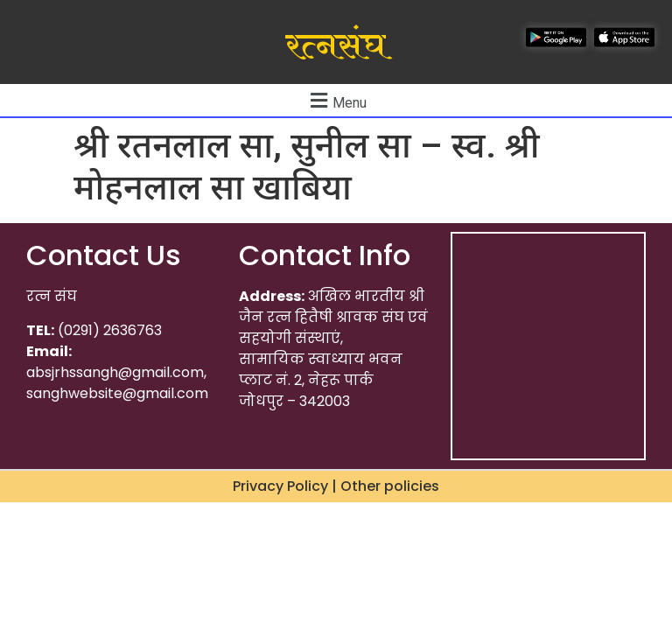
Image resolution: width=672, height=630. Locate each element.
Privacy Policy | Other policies (336, 486)
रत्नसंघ (336, 46)
